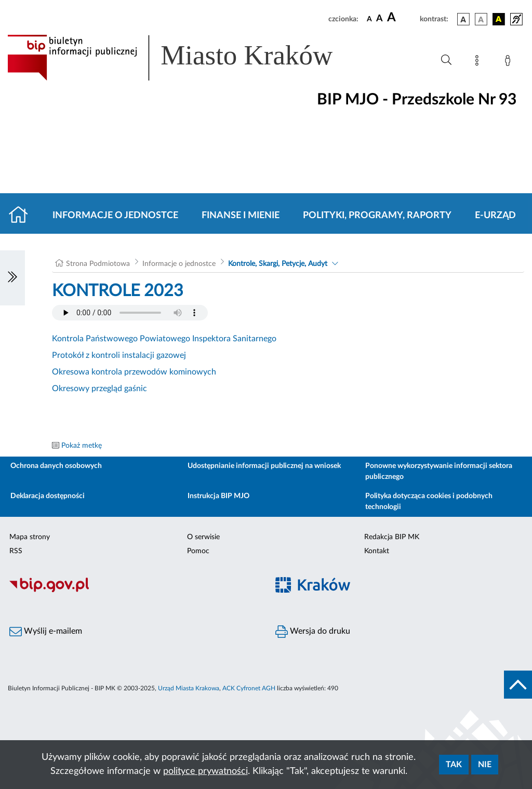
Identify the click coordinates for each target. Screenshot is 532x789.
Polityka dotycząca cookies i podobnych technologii (429, 502)
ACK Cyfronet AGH (249, 688)
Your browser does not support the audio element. (130, 313)
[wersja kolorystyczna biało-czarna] (481, 19)
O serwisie (203, 537)
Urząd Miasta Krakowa (189, 688)
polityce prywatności (205, 771)
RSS (16, 551)
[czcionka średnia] (380, 19)
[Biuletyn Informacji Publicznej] (133, 591)
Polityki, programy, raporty (377, 216)
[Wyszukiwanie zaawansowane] (446, 60)
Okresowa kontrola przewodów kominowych (134, 372)
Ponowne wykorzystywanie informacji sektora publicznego (439, 471)
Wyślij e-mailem (46, 632)
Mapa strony (30, 537)
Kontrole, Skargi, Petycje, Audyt (278, 264)
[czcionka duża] (402, 18)
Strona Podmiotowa (98, 264)
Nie (485, 765)
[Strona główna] (23, 216)
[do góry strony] (518, 685)
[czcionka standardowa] (369, 19)
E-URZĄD (495, 216)
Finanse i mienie (241, 216)
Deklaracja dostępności (48, 496)
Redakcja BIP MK (392, 537)
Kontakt (377, 551)
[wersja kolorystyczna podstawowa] (463, 19)
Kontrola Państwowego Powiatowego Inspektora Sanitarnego (164, 339)
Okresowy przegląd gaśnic (99, 389)
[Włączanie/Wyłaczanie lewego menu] (12, 278)
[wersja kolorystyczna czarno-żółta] (499, 19)
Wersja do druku (313, 632)
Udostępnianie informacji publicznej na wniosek (264, 466)
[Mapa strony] (479, 62)
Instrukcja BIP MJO (218, 496)
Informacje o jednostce (115, 216)
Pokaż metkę (82, 446)
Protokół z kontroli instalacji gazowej (119, 355)
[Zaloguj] (510, 62)
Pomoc (198, 551)
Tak (454, 765)
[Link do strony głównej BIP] (185, 58)
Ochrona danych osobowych (56, 466)
